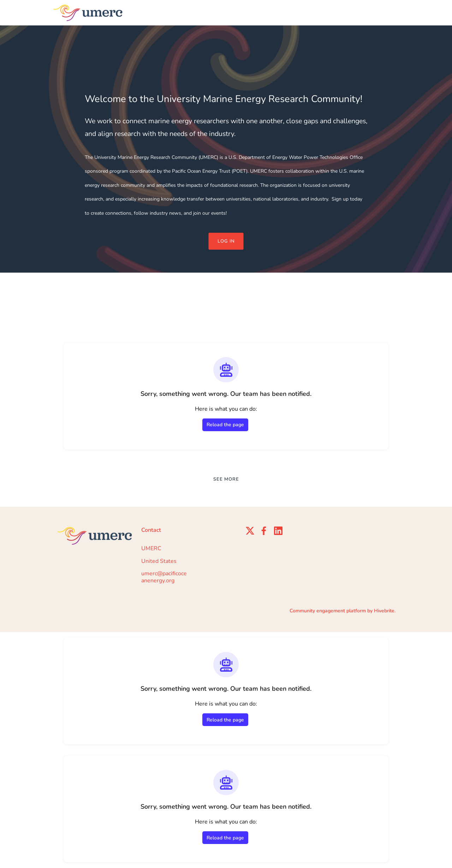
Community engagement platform (328, 611)
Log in (226, 241)
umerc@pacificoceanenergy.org (164, 577)
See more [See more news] (226, 479)
